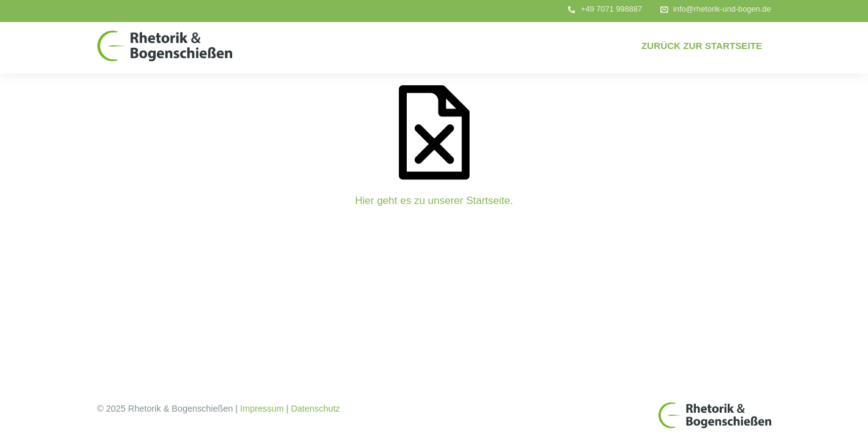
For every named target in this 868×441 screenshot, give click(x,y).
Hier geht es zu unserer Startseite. (434, 201)
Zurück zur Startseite (702, 46)
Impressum (262, 409)
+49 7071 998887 (611, 9)
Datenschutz (315, 409)
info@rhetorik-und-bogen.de (722, 9)
